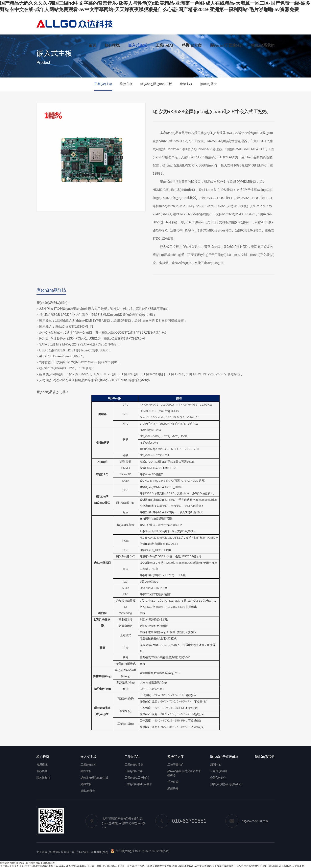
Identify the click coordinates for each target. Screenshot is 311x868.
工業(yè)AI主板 (134, 771)
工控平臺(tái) (175, 765)
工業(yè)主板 (103, 84)
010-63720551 (181, 821)
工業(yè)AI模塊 (134, 765)
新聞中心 (216, 765)
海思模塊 (42, 765)
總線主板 (186, 84)
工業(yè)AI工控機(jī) (137, 778)
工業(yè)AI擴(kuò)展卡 (138, 784)
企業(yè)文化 (218, 778)
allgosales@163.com (247, 821)
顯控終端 (173, 788)
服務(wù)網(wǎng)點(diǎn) (226, 784)
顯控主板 (126, 84)
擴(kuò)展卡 (209, 84)
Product (43, 62)
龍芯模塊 (42, 771)
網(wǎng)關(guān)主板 (156, 84)
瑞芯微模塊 (43, 778)
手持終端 (173, 782)
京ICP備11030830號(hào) (92, 852)
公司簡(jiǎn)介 (219, 771)
